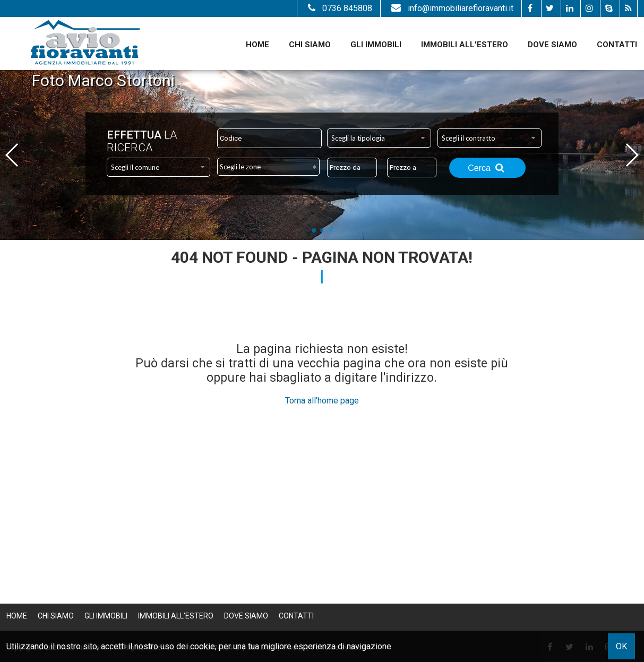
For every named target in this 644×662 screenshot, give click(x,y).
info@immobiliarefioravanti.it (451, 8)
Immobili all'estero (465, 45)
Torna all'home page (322, 401)
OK (621, 646)
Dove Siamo (552, 45)
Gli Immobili (376, 45)
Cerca (487, 168)
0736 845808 (339, 8)
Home (257, 45)
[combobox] (379, 138)
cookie (203, 646)
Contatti (617, 45)
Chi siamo (310, 45)
